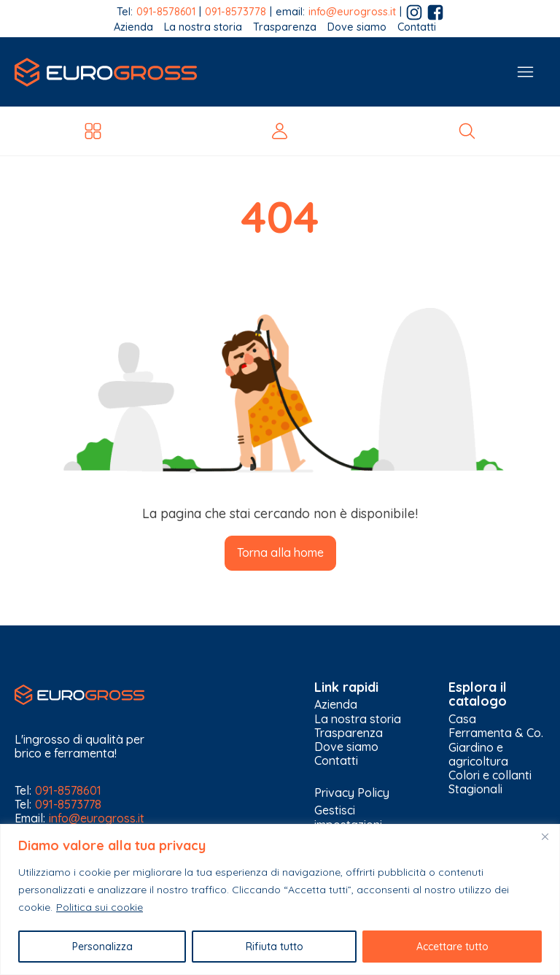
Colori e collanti (490, 775)
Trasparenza (285, 27)
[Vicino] (545, 836)
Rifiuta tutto (275, 947)
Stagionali (475, 789)
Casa (462, 719)
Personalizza (102, 947)
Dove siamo (357, 27)
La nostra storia (203, 27)
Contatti (417, 27)
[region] (280, 899)
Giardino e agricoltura (478, 755)
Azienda (133, 27)
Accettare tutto (452, 947)
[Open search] (467, 131)
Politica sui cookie (100, 907)
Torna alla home (280, 552)
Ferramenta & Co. (496, 733)
